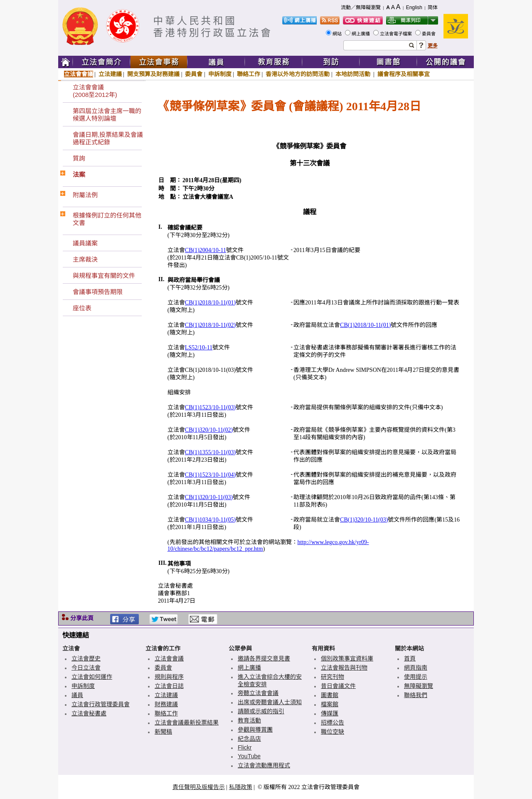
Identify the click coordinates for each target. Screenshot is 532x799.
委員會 (429, 34)
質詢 (79, 158)
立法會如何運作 (92, 677)
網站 (338, 34)
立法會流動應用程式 (264, 765)
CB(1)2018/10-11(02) (210, 325)
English (414, 7)
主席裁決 (85, 259)
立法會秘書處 (89, 713)
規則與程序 (169, 677)
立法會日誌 (169, 686)
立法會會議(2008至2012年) (95, 91)
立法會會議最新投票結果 (187, 722)
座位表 (82, 308)
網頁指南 (416, 668)
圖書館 (330, 695)
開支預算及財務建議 (153, 74)
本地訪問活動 (354, 74)
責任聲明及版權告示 (199, 787)
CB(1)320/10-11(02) (209, 430)
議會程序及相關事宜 (404, 74)
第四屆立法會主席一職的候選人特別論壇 (107, 115)
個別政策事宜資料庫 (347, 658)
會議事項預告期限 (98, 292)
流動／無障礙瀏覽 (361, 7)
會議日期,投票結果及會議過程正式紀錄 (108, 138)
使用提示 (416, 677)
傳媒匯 (330, 713)
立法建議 (110, 74)
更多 (433, 46)
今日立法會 (86, 668)
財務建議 (166, 704)
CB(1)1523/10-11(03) (210, 407)
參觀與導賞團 (255, 730)
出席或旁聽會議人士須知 (270, 702)
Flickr (245, 747)
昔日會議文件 (338, 686)
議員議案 (85, 243)
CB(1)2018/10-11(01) (210, 303)
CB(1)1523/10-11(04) (210, 475)
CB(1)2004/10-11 (206, 250)
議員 (77, 695)
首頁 (410, 658)
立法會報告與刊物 (344, 668)
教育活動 (249, 720)
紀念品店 (249, 739)
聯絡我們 (416, 695)
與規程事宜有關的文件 (104, 276)
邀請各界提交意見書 (264, 658)
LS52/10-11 (199, 348)
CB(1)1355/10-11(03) (210, 452)
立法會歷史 (86, 658)
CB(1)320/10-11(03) (209, 497)
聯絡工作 (249, 74)
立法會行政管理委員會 (101, 704)
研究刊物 (332, 677)
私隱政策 (241, 787)
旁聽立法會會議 (258, 693)
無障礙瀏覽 (419, 686)
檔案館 (330, 704)
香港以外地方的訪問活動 (298, 74)
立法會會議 (79, 74)
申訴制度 (220, 74)
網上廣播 (361, 34)
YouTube (249, 756)
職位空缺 (332, 732)
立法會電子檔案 (397, 34)
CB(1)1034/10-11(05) (210, 520)
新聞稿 (163, 732)
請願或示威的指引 (261, 711)
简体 (433, 7)
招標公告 (332, 722)
